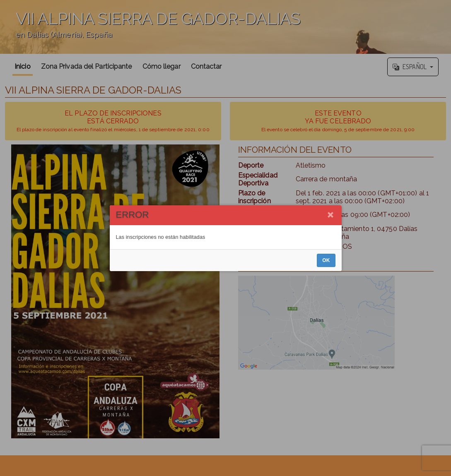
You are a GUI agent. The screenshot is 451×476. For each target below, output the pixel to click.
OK (326, 260)
